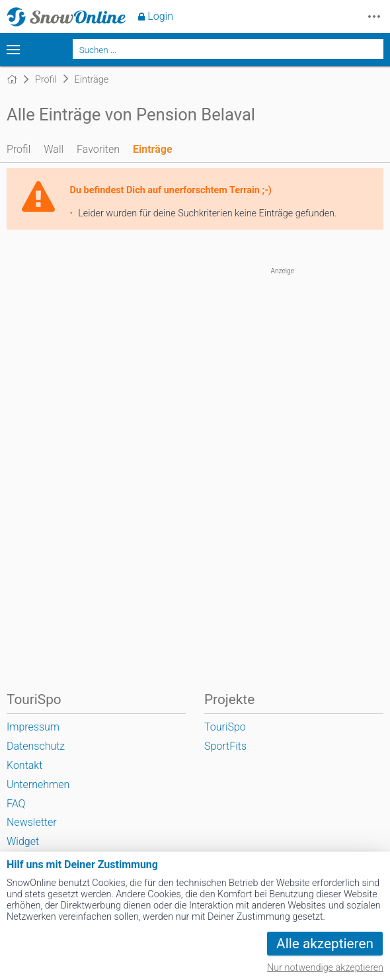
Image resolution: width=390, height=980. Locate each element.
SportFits (225, 746)
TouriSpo (225, 727)
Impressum (33, 727)
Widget (23, 841)
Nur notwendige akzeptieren (325, 968)
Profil (19, 149)
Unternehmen (38, 784)
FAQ (16, 804)
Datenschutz (36, 746)
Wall (54, 149)
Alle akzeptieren (325, 944)
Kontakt (24, 765)
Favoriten (98, 149)
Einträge (153, 149)
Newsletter (32, 822)
